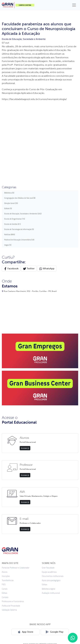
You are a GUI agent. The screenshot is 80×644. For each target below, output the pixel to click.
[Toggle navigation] (74, 5)
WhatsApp (47, 195)
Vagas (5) (8, 172)
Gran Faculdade (48, 495)
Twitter (29, 195)
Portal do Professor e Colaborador (16, 495)
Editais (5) (8, 135)
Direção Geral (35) (11, 130)
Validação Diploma (9, 537)
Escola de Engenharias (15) (15, 146)
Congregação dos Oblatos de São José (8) (20, 125)
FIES (4, 511)
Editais (5, 520)
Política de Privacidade (11, 533)
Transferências (8, 507)
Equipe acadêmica (49, 499)
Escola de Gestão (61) (12, 151)
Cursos (5, 516)
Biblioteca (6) (9, 120)
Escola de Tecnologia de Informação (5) (19, 156)
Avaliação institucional (51, 520)
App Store (25, 559)
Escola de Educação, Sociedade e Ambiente (24, 39)
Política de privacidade (16, 622)
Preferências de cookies (59, 622)
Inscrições (6, 503)
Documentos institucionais (53, 503)
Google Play (55, 559)
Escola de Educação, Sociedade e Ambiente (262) (23, 140)
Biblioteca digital (49, 516)
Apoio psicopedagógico (51, 507)
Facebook (11, 195)
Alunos (5, 499)
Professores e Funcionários (13, 528)
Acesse (25, 375)
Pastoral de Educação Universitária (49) (19, 166)
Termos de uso (37, 622)
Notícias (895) (10, 161)
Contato (5, 524)
